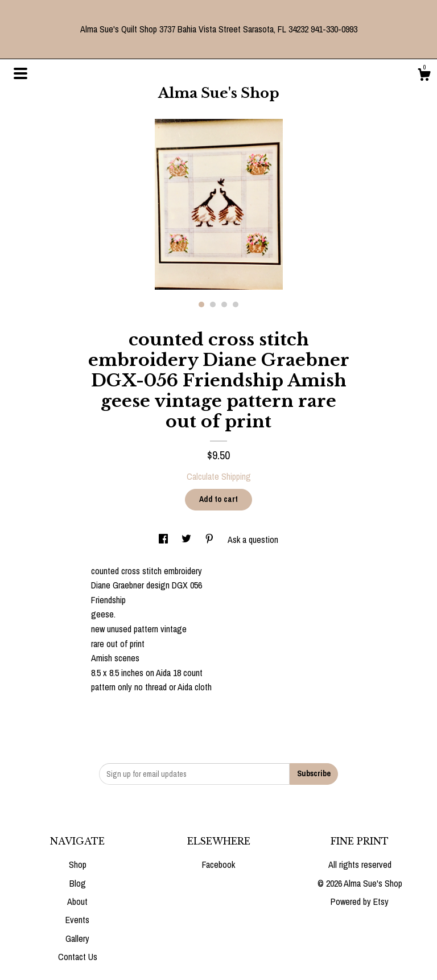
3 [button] (224, 304)
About (77, 901)
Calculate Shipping (219, 476)
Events (77, 920)
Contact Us (78, 957)
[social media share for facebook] (164, 540)
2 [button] (213, 304)
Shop (78, 864)
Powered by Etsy (360, 901)
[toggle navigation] (20, 73)
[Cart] (424, 76)
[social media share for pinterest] (211, 540)
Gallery (77, 938)
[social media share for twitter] (187, 540)
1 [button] (201, 304)
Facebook (218, 864)
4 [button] (236, 304)
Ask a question (253, 540)
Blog (78, 883)
